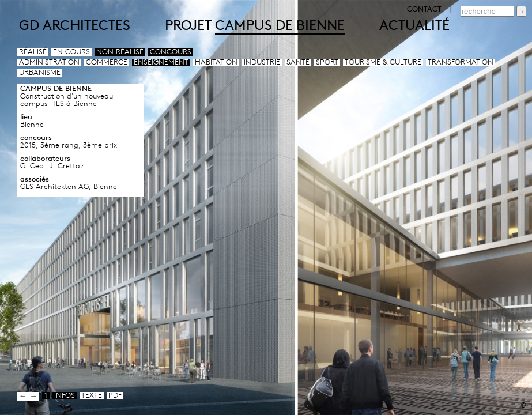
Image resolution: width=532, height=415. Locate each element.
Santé (298, 63)
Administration (49, 63)
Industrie (262, 63)
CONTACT (424, 10)
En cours (71, 52)
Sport (327, 63)
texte (92, 396)
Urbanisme (40, 73)
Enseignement (161, 63)
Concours (171, 52)
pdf (115, 396)
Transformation (461, 63)
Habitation (216, 63)
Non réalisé (120, 52)
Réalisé (33, 52)
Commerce (107, 63)
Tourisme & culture (383, 63)
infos (65, 396)
